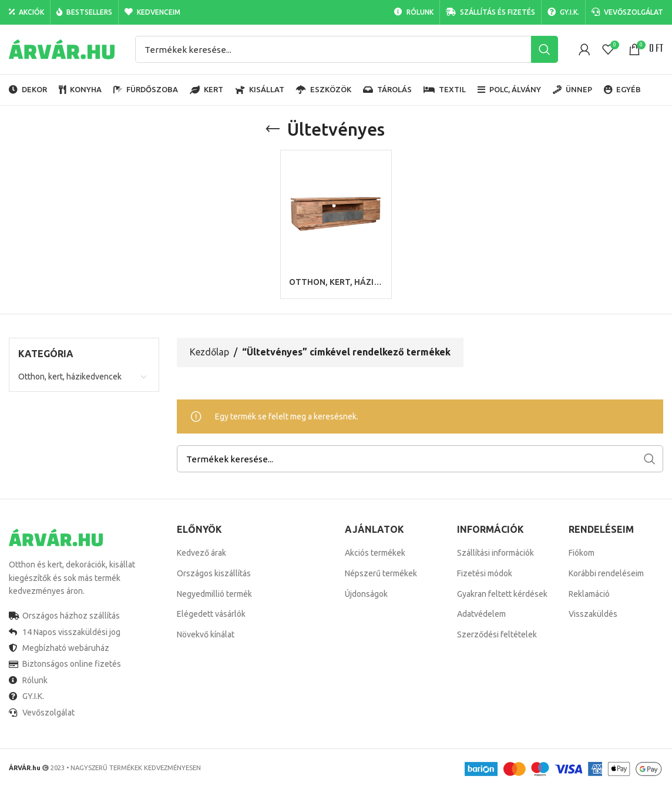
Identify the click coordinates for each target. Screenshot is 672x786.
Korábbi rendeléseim (606, 573)
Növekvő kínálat (206, 634)
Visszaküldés (593, 614)
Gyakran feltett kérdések (502, 594)
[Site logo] (62, 49)
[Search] (347, 49)
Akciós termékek (375, 553)
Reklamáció (589, 594)
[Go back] (273, 129)
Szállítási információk (495, 553)
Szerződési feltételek (497, 634)
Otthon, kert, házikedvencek (70, 377)
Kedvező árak (201, 553)
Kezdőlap (209, 352)
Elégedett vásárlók (211, 614)
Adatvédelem (481, 614)
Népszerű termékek (381, 573)
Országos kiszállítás (214, 573)
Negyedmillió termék (214, 594)
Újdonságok (366, 594)
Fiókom (582, 553)
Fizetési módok (485, 573)
